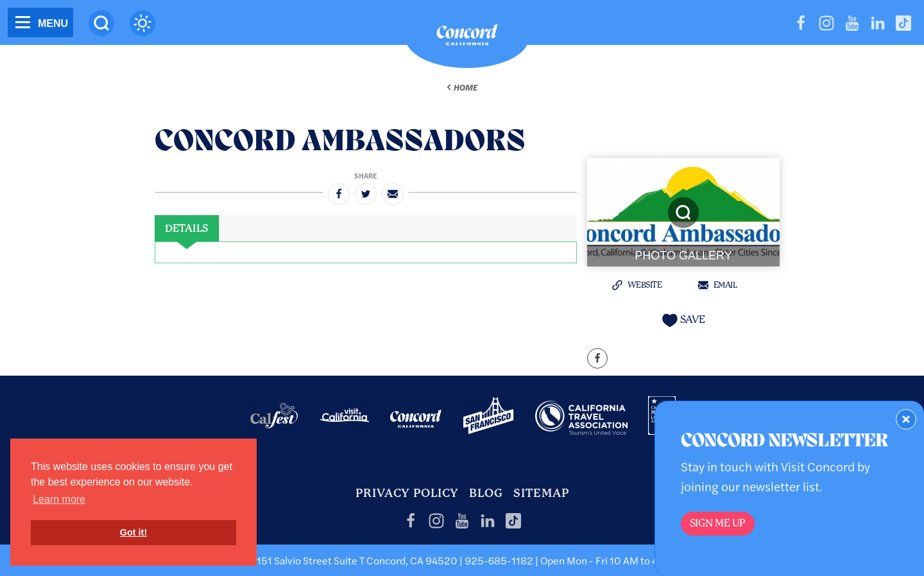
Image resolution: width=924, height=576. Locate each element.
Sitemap (541, 493)
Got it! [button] (133, 532)
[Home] (467, 38)
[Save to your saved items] (683, 320)
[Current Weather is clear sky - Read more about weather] (142, 23)
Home (466, 87)
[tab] (187, 229)
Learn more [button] (59, 499)
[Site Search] (101, 23)
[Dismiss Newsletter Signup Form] (906, 419)
